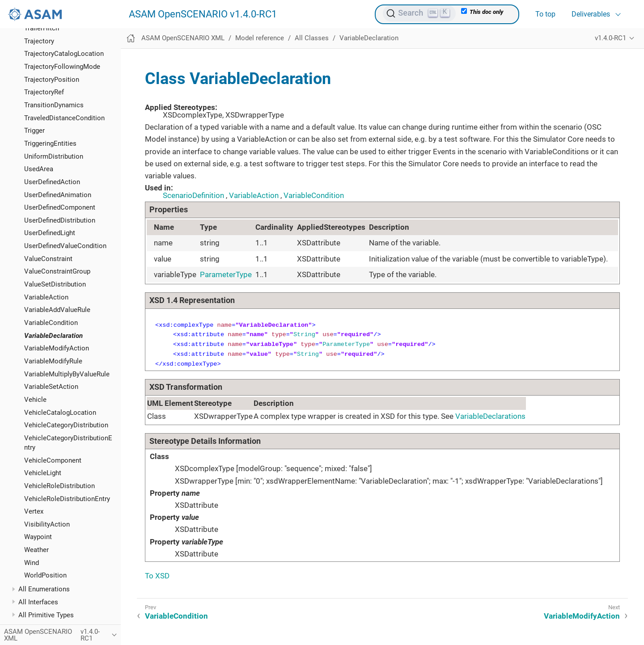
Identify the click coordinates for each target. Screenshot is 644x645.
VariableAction (46, 297)
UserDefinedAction (52, 182)
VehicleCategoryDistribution (66, 425)
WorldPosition (45, 575)
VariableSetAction (51, 387)
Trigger (34, 131)
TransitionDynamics (54, 105)
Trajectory (39, 41)
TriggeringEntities (50, 143)
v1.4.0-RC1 (610, 38)
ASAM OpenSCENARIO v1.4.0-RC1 (203, 14)
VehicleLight (43, 473)
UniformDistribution (54, 156)
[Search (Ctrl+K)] (419, 13)
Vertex (34, 511)
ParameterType (226, 274)
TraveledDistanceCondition (64, 118)
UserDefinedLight (50, 233)
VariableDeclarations (490, 416)
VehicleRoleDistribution (59, 486)
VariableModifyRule (53, 361)
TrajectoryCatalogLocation (64, 54)
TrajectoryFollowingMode (62, 67)
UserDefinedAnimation (58, 195)
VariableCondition (51, 323)
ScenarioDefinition (193, 195)
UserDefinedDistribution (60, 220)
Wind (32, 563)
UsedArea (39, 169)
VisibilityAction (47, 524)
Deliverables (591, 14)
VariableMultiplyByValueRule (67, 374)
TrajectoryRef (44, 92)
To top (545, 14)
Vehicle (35, 400)
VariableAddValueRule (57, 310)
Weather (36, 550)
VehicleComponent (53, 460)
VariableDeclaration (53, 336)
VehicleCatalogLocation (60, 413)
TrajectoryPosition (52, 80)
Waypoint (38, 537)
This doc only (482, 12)
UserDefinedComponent (60, 207)
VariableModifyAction (57, 348)
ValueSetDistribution (55, 284)
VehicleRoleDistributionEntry (67, 499)
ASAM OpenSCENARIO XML (183, 38)
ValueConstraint (48, 259)
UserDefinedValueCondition (65, 246)
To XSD (157, 576)
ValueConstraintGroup (57, 271)
